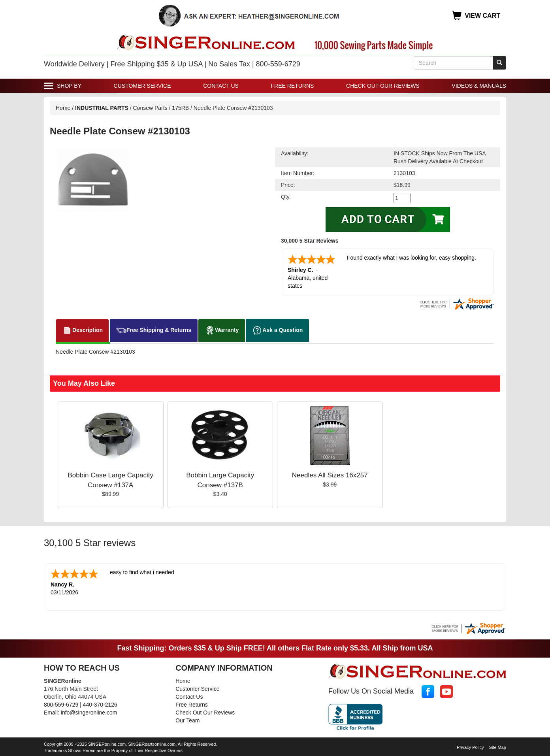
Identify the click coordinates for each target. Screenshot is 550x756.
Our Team (187, 720)
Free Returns (293, 86)
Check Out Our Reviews (383, 86)
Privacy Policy (470, 747)
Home (63, 108)
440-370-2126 (100, 705)
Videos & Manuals (479, 86)
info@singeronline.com (89, 713)
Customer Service (142, 86)
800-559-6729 (61, 705)
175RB (180, 108)
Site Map (498, 747)
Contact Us (221, 86)
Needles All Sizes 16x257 (330, 475)
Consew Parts (150, 108)
